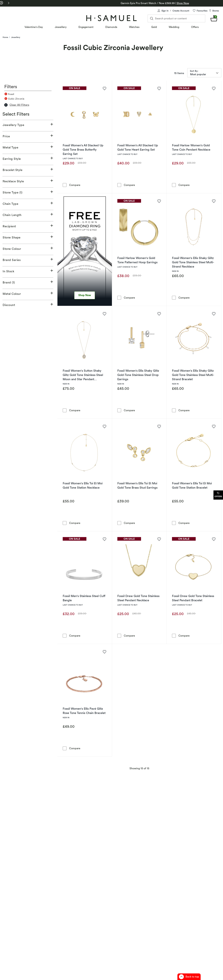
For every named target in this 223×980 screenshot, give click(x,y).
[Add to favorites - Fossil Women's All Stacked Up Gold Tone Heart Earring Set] (159, 88)
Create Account (181, 11)
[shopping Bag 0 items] (214, 18)
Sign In (165, 11)
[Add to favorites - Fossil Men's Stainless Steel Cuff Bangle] (104, 539)
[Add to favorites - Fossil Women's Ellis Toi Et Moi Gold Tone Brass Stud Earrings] (159, 426)
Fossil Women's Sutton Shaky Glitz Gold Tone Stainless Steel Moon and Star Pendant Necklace (83, 375)
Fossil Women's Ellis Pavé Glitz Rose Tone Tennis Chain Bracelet (84, 711)
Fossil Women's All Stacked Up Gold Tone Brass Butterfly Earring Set (83, 150)
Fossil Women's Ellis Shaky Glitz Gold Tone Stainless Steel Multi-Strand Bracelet (193, 375)
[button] (9, 3)
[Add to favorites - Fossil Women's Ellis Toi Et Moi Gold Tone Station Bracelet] (214, 426)
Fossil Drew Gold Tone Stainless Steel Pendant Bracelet (193, 598)
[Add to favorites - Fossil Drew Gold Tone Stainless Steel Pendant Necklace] (159, 539)
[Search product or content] (176, 18)
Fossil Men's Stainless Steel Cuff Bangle (84, 598)
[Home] (111, 18)
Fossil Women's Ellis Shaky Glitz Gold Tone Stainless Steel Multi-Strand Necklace (193, 262)
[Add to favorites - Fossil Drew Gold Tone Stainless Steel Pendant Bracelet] (214, 539)
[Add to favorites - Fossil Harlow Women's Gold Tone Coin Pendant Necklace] (214, 88)
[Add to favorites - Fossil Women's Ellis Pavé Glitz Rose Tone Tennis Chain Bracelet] (104, 652)
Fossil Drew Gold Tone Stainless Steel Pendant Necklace (138, 598)
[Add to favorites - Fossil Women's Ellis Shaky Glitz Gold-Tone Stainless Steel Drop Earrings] (159, 314)
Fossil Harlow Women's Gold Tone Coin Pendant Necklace (191, 147)
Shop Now (85, 295)
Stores (216, 11)
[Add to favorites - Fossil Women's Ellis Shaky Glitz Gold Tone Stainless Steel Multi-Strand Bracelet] (214, 314)
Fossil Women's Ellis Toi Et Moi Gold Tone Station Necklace (83, 485)
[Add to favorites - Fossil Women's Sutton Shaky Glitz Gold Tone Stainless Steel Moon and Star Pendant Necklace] (104, 314)
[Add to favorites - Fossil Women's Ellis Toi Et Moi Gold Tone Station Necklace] (104, 426)
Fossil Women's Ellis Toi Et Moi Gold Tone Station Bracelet (192, 485)
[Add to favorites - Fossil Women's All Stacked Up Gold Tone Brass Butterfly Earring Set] (104, 88)
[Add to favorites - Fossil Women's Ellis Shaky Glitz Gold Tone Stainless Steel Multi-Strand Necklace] (214, 201)
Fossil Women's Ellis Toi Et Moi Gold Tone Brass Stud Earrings (137, 485)
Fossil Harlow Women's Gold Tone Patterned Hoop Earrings (137, 260)
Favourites (202, 11)
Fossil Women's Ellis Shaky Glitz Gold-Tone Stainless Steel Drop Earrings (138, 375)
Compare (75, 185)
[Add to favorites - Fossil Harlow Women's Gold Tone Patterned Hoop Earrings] (159, 201)
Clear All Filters (17, 105)
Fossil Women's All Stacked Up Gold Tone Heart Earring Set (138, 147)
